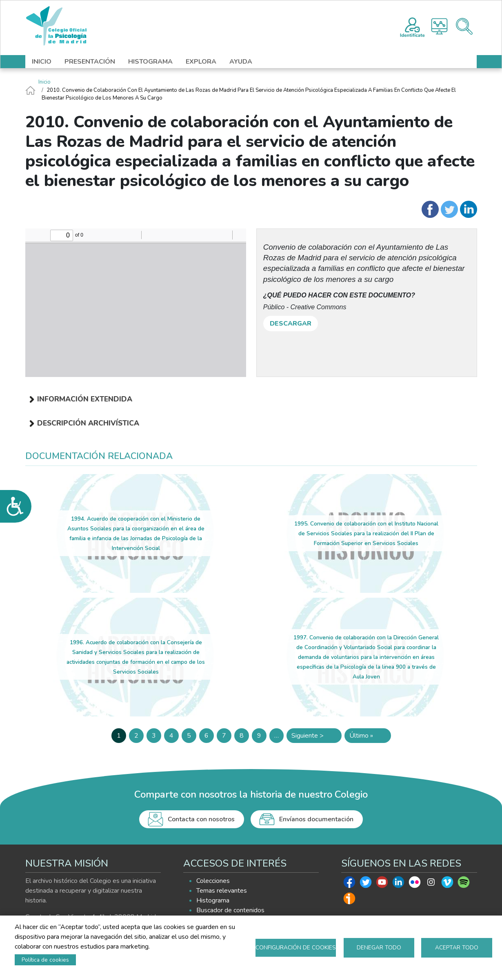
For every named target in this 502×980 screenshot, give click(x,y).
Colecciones (213, 881)
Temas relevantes (222, 891)
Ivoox (349, 900)
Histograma (439, 26)
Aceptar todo (457, 948)
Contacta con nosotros (201, 819)
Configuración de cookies (296, 948)
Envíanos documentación (316, 819)
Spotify (464, 884)
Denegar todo (379, 948)
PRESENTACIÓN (90, 62)
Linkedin (398, 884)
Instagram (431, 884)
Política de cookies (45, 960)
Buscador (464, 26)
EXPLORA (201, 62)
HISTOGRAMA (150, 62)
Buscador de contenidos (230, 910)
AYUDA (241, 62)
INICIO (42, 62)
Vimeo (447, 884)
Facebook (349, 884)
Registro (412, 26)
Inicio (44, 82)
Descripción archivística (88, 423)
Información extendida (85, 399)
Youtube (382, 884)
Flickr (415, 884)
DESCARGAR (291, 324)
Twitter (366, 884)
